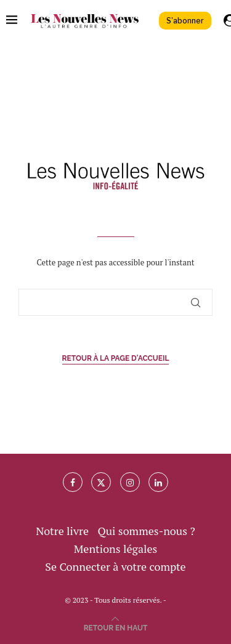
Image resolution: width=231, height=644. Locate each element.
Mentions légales (116, 549)
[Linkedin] (158, 482)
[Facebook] (73, 482)
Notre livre (62, 531)
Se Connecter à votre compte (115, 566)
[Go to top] (116, 626)
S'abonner (185, 21)
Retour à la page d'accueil (116, 358)
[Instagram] (130, 482)
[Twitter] (101, 482)
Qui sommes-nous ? (146, 531)
